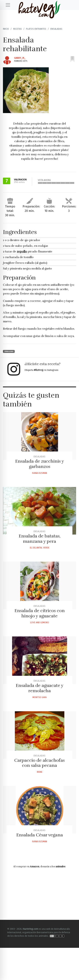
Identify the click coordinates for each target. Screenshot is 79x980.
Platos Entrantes (36, 29)
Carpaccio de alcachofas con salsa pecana (39, 763)
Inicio (6, 29)
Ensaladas (56, 29)
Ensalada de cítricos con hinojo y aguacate (40, 613)
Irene (40, 772)
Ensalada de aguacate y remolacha (40, 688)
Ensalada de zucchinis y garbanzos (40, 464)
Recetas (18, 29)
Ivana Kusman (40, 473)
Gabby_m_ (20, 58)
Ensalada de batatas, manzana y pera (40, 539)
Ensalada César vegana (40, 835)
